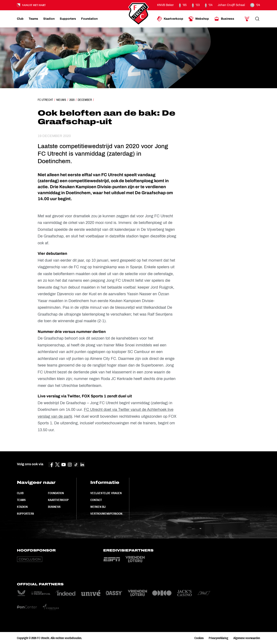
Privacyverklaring (218, 638)
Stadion (22, 507)
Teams (21, 500)
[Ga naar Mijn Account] (247, 19)
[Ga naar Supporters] (68, 19)
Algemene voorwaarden (247, 638)
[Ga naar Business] (224, 19)
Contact (96, 500)
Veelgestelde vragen (106, 493)
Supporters (25, 514)
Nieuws (61, 100)
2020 (72, 100)
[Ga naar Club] (20, 19)
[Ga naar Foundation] (89, 19)
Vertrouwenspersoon (106, 514)
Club (20, 493)
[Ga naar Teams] (33, 19)
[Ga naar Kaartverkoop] (170, 19)
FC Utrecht (45, 100)
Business (54, 507)
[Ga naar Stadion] (49, 19)
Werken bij (98, 507)
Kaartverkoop (58, 500)
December (85, 100)
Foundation (56, 493)
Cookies (199, 638)
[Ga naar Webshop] (199, 19)
